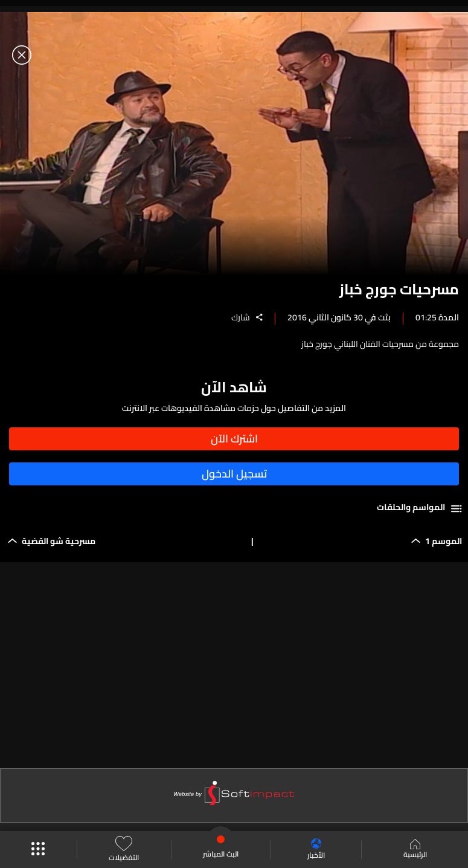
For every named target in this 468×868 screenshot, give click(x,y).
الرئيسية (415, 850)
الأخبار (316, 850)
